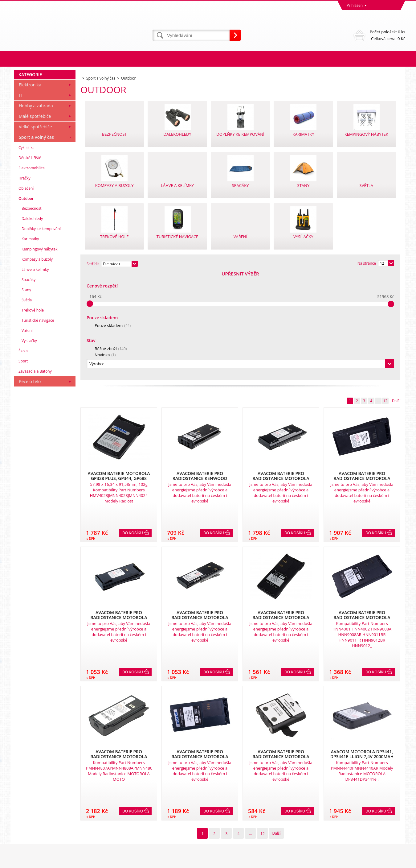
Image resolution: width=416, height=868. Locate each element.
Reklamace (25, 804)
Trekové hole (33, 417)
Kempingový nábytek (39, 356)
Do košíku (133, 426)
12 (385, 294)
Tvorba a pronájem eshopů (357, 862)
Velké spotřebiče (35, 234)
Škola (23, 458)
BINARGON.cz (393, 862)
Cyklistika (27, 255)
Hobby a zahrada (36, 213)
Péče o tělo (30, 488)
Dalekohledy (32, 326)
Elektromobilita (32, 275)
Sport (23, 468)
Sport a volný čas (36, 244)
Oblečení (26, 295)
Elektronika (30, 192)
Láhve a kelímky (35, 376)
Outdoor (26, 306)
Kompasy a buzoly (37, 366)
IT (21, 202)
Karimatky (30, 346)
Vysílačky (29, 448)
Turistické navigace (38, 427)
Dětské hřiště (30, 265)
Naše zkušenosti (224, 804)
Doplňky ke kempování (41, 336)
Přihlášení (355, 5)
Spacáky (29, 387)
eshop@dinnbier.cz (129, 838)
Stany (26, 397)
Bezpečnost (32, 315)
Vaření (27, 438)
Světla (27, 407)
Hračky (24, 285)
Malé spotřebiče (35, 223)
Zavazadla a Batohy (35, 478)
